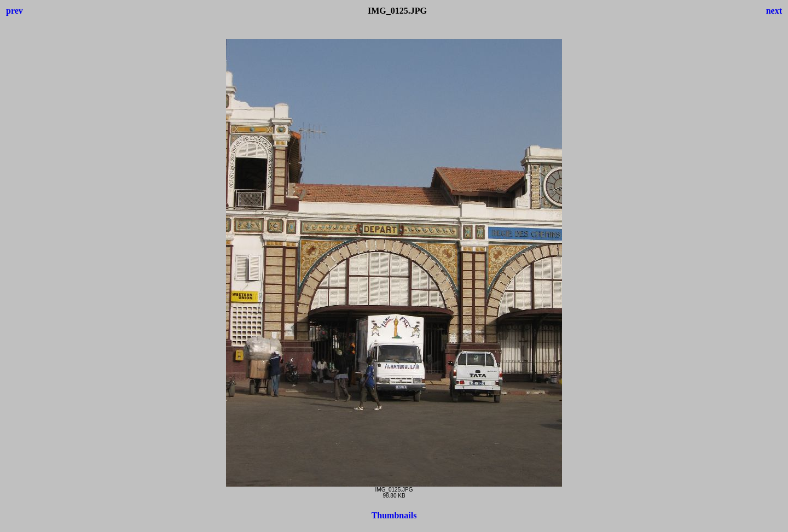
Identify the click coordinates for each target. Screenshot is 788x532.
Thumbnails (394, 515)
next (774, 11)
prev (15, 11)
